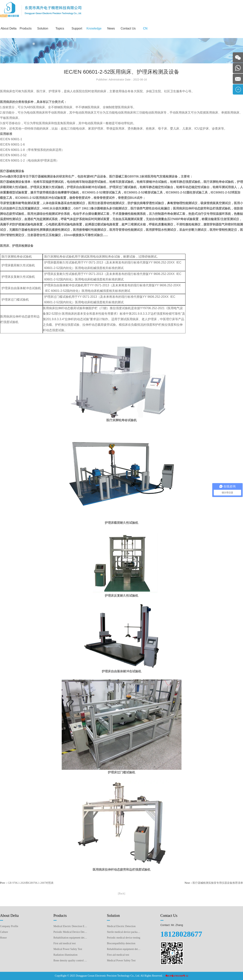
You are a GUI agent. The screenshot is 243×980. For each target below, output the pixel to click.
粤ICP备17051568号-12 (177, 976)
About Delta (9, 28)
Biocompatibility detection (121, 943)
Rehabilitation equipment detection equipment (71, 938)
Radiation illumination (65, 955)
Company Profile (9, 926)
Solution (43, 28)
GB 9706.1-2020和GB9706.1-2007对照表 (31, 883)
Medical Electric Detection (121, 926)
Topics (60, 28)
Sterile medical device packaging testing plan (124, 932)
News (111, 28)
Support (77, 28)
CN (145, 28)
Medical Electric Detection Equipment (71, 926)
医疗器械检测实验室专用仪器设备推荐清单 (218, 883)
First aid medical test (65, 943)
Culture (4, 932)
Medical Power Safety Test (68, 949)
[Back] (121, 894)
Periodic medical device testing (123, 938)
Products (26, 28)
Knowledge (94, 28)
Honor (3, 938)
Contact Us (128, 28)
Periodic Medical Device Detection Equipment (71, 932)
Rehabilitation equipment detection (124, 949)
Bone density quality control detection (71, 960)
